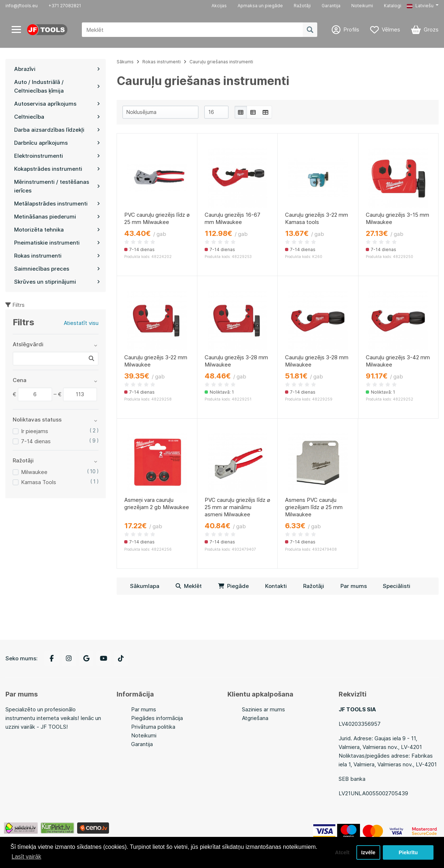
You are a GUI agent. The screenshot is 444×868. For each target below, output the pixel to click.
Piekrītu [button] (408, 852)
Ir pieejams (35, 431)
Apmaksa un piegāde (260, 6)
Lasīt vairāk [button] (26, 857)
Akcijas (219, 6)
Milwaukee (34, 472)
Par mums (354, 586)
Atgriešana (255, 718)
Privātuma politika (153, 727)
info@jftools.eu (22, 6)
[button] (423, 6)
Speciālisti (397, 586)
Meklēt (189, 586)
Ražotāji (302, 6)
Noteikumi (362, 6)
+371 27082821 (65, 6)
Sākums (125, 62)
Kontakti (276, 586)
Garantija (331, 6)
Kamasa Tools (39, 482)
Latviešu (420, 6)
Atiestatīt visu (81, 323)
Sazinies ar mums (263, 709)
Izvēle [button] (368, 852)
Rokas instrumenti (162, 62)
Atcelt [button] (342, 852)
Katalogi (393, 6)
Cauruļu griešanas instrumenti (221, 62)
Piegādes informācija (157, 718)
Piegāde (233, 586)
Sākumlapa (145, 586)
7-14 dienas (36, 441)
